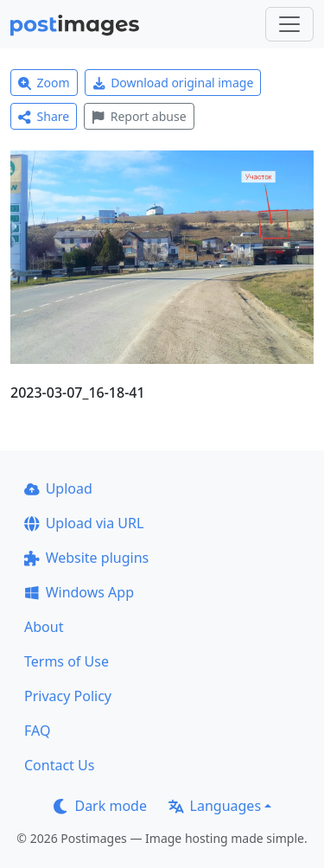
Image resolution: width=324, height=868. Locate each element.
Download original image (173, 83)
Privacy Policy (68, 696)
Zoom (44, 83)
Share (44, 116)
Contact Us (59, 765)
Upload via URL (84, 523)
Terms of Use (67, 661)
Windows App (79, 592)
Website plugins (86, 558)
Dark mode (100, 806)
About (44, 627)
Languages (215, 806)
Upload (58, 488)
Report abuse (139, 116)
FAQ (37, 731)
